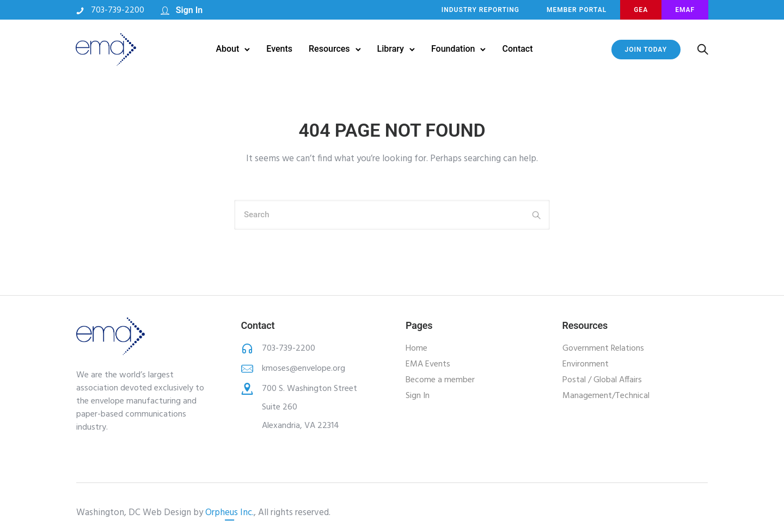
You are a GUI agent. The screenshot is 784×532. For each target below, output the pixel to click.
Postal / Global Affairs (602, 380)
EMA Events (428, 364)
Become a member (440, 380)
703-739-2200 (118, 10)
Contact (518, 49)
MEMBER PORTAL (576, 10)
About (227, 49)
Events (279, 49)
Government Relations (603, 348)
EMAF (684, 10)
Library (391, 49)
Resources (329, 49)
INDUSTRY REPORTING (480, 10)
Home (416, 348)
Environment (586, 364)
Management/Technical (606, 396)
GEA (640, 10)
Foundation (453, 49)
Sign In (190, 10)
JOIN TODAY (645, 50)
